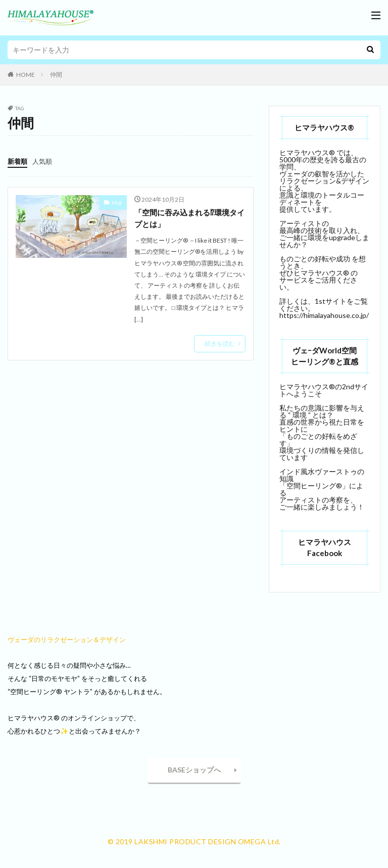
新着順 (18, 161)
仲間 (56, 75)
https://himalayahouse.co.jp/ (324, 315)
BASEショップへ (194, 770)
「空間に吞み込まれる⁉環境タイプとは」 (189, 219)
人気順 (44, 161)
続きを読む (220, 345)
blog (117, 202)
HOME (26, 75)
